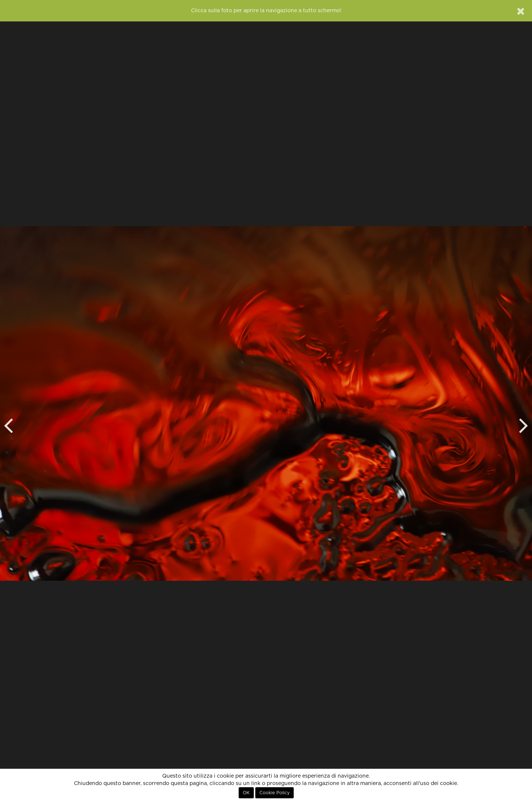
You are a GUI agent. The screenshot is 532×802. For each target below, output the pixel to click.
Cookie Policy (274, 793)
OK (246, 793)
